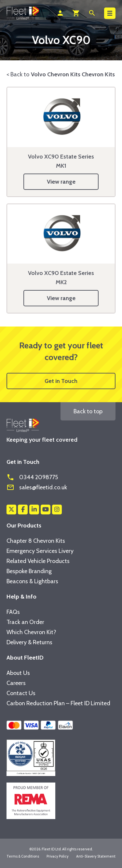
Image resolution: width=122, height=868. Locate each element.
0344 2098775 (32, 477)
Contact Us (21, 693)
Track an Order (25, 622)
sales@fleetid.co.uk (37, 487)
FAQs (13, 612)
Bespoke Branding (29, 571)
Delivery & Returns (29, 642)
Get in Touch (61, 381)
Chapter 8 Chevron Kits (36, 541)
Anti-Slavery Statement (96, 856)
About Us (18, 673)
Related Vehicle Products (38, 561)
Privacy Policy (58, 856)
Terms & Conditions (23, 856)
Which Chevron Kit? (31, 632)
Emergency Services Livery (40, 551)
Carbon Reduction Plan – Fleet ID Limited (58, 703)
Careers (16, 683)
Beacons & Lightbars (32, 581)
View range (61, 182)
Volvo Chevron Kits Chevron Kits (73, 74)
